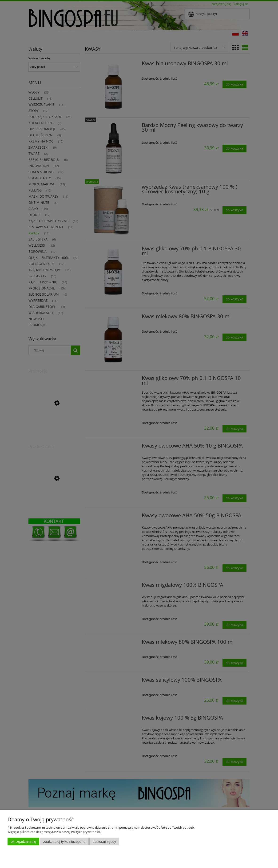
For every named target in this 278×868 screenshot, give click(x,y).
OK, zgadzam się (24, 842)
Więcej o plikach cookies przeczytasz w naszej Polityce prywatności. (54, 832)
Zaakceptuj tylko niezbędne (64, 842)
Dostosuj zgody (104, 842)
